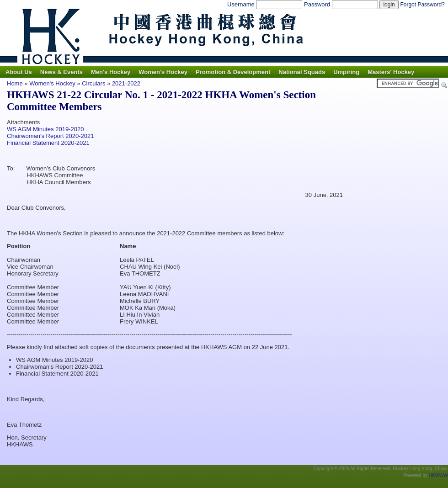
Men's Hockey (111, 72)
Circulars (93, 83)
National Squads (302, 72)
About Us (19, 72)
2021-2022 (126, 83)
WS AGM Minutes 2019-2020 (45, 129)
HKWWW (438, 475)
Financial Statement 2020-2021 (48, 143)
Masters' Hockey (391, 72)
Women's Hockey (163, 72)
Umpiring (346, 72)
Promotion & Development (233, 72)
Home (15, 83)
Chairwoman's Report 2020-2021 (50, 136)
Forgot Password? (422, 5)
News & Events (61, 72)
